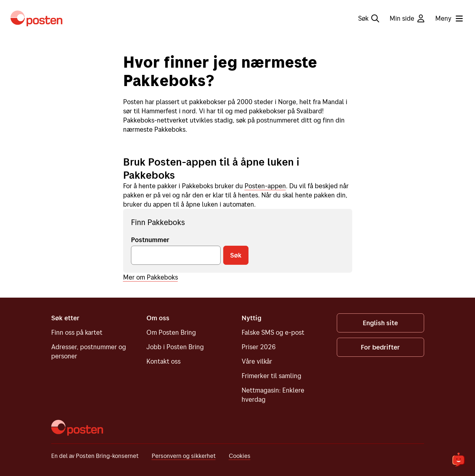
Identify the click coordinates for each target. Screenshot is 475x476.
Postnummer (150, 240)
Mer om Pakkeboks (151, 277)
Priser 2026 (259, 347)
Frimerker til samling (271, 376)
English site (380, 323)
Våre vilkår (257, 361)
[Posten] (77, 428)
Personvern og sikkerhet (184, 456)
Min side (407, 18)
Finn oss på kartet (77, 332)
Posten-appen (265, 186)
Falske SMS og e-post (273, 332)
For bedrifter (380, 347)
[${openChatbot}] (459, 460)
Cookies (240, 456)
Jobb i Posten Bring (175, 347)
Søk (369, 18)
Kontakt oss (163, 361)
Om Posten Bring (171, 332)
